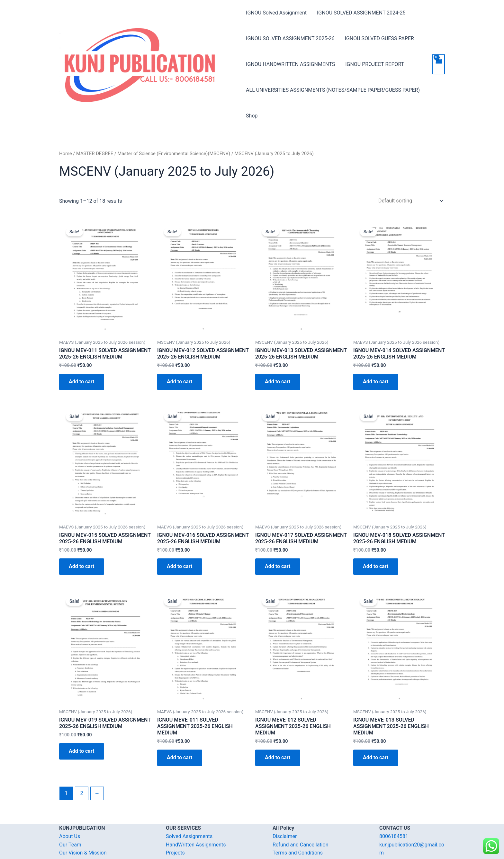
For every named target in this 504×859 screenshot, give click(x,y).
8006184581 (394, 836)
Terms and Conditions (298, 853)
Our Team (70, 845)
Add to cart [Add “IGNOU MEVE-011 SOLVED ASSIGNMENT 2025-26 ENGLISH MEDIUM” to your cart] (180, 757)
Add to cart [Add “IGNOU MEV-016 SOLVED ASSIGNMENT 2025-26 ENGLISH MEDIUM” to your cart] (180, 566)
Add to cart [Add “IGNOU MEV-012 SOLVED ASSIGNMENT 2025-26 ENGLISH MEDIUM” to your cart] (180, 382)
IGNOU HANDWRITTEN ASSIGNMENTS (290, 64)
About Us (70, 836)
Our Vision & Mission (83, 853)
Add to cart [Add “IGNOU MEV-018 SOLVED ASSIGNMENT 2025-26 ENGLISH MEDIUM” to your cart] (376, 566)
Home (66, 154)
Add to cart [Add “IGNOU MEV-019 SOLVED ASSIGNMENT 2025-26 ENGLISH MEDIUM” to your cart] (82, 751)
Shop (252, 116)
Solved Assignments (189, 836)
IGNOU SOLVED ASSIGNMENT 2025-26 (290, 38)
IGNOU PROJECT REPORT (375, 64)
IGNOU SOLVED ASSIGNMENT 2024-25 (361, 13)
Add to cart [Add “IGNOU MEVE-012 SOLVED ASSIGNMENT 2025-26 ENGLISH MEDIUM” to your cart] (278, 757)
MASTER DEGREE (95, 154)
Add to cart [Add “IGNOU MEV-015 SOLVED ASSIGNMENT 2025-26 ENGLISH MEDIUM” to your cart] (82, 566)
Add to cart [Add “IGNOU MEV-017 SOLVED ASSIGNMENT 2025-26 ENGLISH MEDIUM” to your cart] (278, 566)
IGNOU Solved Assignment (276, 13)
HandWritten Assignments (196, 845)
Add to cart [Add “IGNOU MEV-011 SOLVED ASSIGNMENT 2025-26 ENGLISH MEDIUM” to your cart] (82, 382)
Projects (175, 853)
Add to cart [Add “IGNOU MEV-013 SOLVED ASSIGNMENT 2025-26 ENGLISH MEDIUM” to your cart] (278, 382)
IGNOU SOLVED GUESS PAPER (379, 38)
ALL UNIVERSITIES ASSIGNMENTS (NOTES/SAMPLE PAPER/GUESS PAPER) (333, 90)
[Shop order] (410, 201)
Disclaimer (285, 836)
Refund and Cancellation (300, 845)
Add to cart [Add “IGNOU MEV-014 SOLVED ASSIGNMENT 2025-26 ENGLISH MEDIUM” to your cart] (376, 382)
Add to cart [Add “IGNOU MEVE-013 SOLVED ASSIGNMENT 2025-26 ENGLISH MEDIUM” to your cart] (376, 757)
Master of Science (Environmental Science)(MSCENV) (174, 154)
